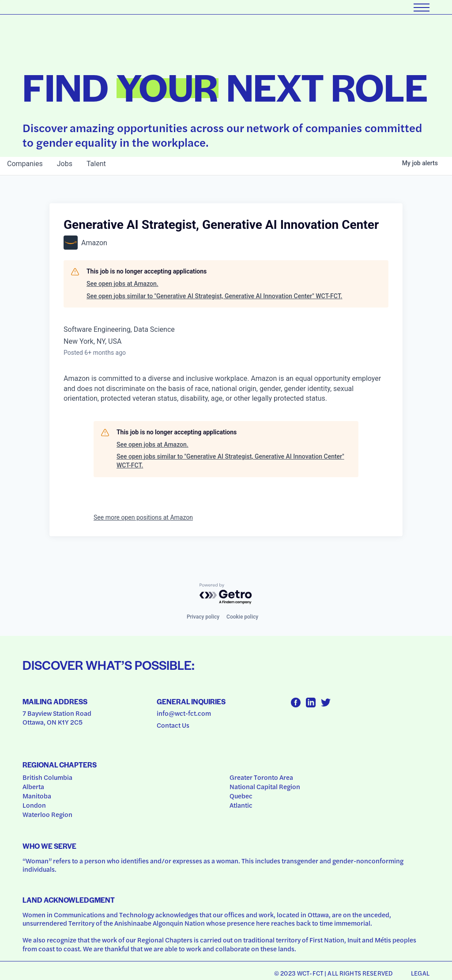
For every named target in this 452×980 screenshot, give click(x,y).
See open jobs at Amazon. (122, 284)
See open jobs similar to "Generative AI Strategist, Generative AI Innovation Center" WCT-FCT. (215, 296)
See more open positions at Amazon (143, 517)
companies (25, 164)
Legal (420, 973)
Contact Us (173, 725)
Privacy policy (203, 617)
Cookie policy (242, 617)
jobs (65, 164)
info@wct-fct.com (184, 713)
